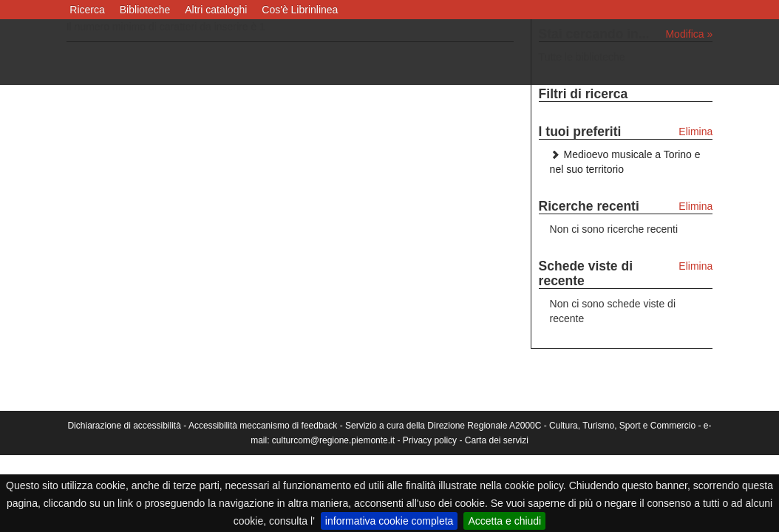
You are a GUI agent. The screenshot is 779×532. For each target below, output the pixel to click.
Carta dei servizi (497, 440)
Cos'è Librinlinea (300, 10)
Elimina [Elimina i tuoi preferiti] (695, 132)
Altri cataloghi (216, 10)
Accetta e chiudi (504, 521)
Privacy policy (430, 440)
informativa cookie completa (389, 521)
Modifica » (689, 34)
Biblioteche (145, 10)
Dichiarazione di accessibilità (124, 426)
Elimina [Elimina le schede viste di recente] (695, 266)
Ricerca (87, 10)
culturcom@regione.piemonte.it (333, 440)
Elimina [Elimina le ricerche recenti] (695, 206)
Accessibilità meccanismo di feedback (263, 426)
